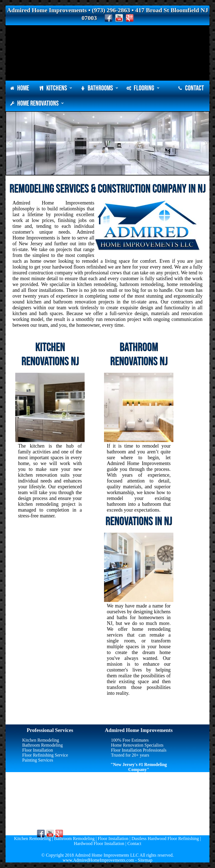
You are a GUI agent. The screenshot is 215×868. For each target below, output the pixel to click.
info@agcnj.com (40, 821)
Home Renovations (37, 104)
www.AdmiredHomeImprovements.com (98, 860)
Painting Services (38, 760)
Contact (191, 88)
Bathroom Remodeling (42, 745)
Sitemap (145, 860)
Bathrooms (99, 88)
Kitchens (55, 88)
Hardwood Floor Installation (99, 843)
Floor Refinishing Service (45, 755)
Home (20, 88)
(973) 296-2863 (39, 816)
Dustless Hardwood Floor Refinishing (165, 838)
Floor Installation (38, 750)
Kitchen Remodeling (41, 740)
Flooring (143, 88)
